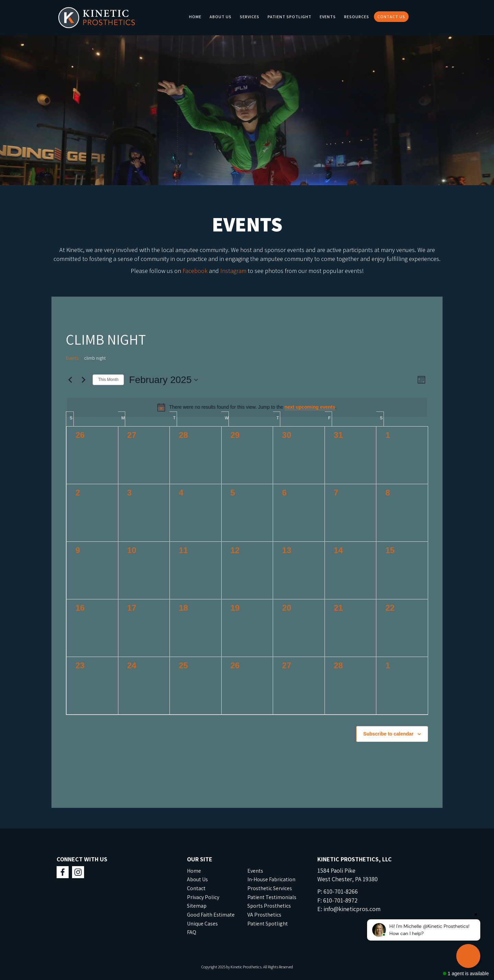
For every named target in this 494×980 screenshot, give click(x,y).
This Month (108, 380)
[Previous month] (70, 380)
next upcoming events (310, 407)
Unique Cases (202, 924)
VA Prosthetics (264, 915)
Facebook (195, 271)
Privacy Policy (203, 897)
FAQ (192, 932)
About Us (221, 17)
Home (195, 17)
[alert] (247, 407)
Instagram (233, 271)
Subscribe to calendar (388, 734)
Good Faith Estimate (211, 915)
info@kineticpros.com (352, 909)
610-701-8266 (341, 891)
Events (328, 17)
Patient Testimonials (272, 897)
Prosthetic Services (270, 888)
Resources (357, 17)
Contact (196, 888)
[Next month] (83, 380)
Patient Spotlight (290, 17)
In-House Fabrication (271, 879)
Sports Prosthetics (269, 906)
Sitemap (197, 906)
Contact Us (391, 17)
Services (250, 17)
